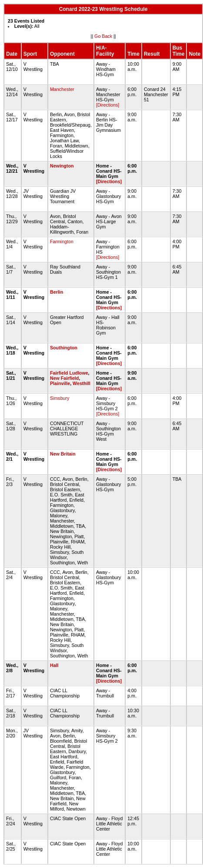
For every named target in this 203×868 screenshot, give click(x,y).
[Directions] (108, 105)
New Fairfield (64, 378)
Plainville (60, 383)
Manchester (62, 89)
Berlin (57, 292)
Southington (64, 348)
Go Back (103, 36)
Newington (62, 166)
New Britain (63, 454)
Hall (54, 665)
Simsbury (60, 398)
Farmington (62, 241)
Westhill (82, 383)
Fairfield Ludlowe (69, 373)
